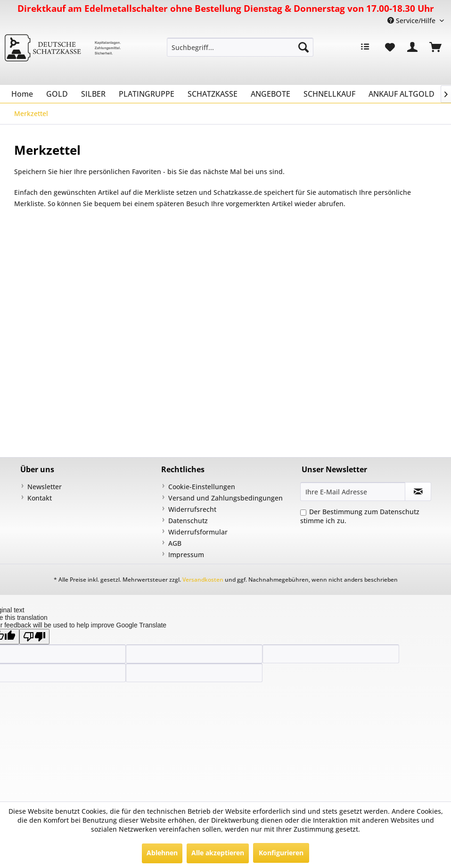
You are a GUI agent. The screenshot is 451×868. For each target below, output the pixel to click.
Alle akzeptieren (218, 853)
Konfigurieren (281, 853)
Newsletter (45, 487)
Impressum (186, 555)
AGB (175, 543)
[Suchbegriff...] (240, 47)
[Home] (22, 94)
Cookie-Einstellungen (202, 487)
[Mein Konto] (413, 47)
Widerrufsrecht (192, 509)
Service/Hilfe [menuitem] (412, 21)
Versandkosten (203, 580)
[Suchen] (303, 47)
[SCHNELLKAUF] (329, 94)
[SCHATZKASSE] (213, 94)
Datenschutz (188, 521)
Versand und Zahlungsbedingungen (225, 498)
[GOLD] (57, 94)
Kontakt (40, 498)
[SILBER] (93, 94)
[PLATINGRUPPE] (147, 94)
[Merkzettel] (390, 47)
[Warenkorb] (436, 47)
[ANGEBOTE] (271, 94)
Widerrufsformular (198, 532)
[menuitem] (240, 47)
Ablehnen (162, 853)
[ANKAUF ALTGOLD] (402, 94)
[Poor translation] (34, 637)
